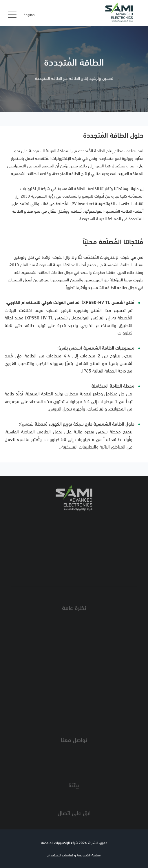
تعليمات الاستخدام (60, 855)
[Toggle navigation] (12, 15)
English (29, 15)
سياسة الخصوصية (89, 855)
